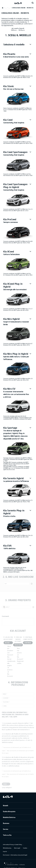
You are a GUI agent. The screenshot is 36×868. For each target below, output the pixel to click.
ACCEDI (7, 643)
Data (7, 607)
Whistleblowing (7, 848)
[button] (18, 44)
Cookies (25, 848)
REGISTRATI (18, 645)
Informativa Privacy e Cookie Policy (12, 844)
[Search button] (33, 3)
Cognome (5, 698)
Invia (5, 784)
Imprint (5, 851)
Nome (4, 694)
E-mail (5, 706)
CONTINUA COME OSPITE (28, 643)
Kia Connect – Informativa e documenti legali (15, 855)
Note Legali (17, 848)
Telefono (6, 702)
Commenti (5, 616)
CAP (6, 584)
